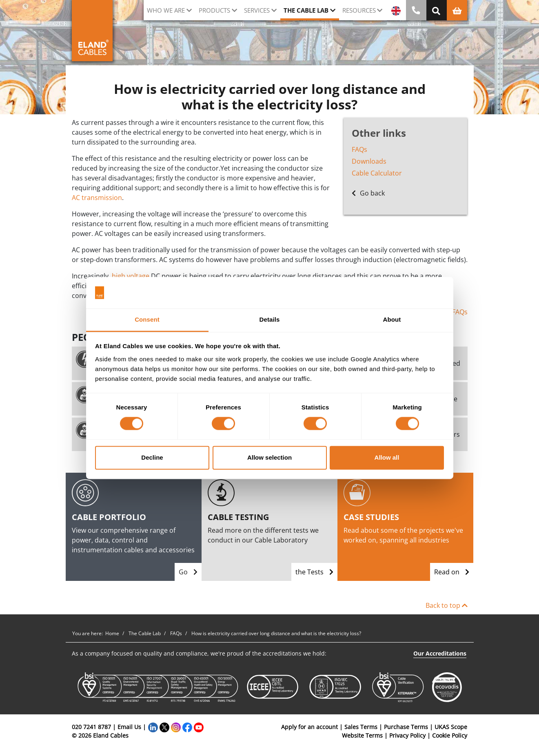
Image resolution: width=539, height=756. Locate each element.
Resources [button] (359, 10)
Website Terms (362, 735)
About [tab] (392, 319)
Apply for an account (309, 727)
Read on (452, 572)
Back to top (447, 605)
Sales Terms (361, 727)
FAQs (359, 149)
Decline (152, 457)
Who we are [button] (166, 10)
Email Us (129, 727)
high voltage (131, 276)
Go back (368, 193)
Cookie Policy (450, 735)
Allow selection (269, 457)
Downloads (369, 161)
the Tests (314, 572)
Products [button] (214, 10)
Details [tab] (270, 319)
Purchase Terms (406, 727)
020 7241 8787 (91, 727)
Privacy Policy (407, 735)
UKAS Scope (451, 727)
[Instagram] (176, 727)
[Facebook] (187, 727)
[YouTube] (199, 727)
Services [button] (257, 10)
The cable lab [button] (306, 10)
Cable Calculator (377, 173)
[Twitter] (164, 727)
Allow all (387, 457)
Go (188, 572)
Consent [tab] (147, 319)
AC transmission (97, 198)
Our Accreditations (440, 653)
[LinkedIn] (153, 727)
